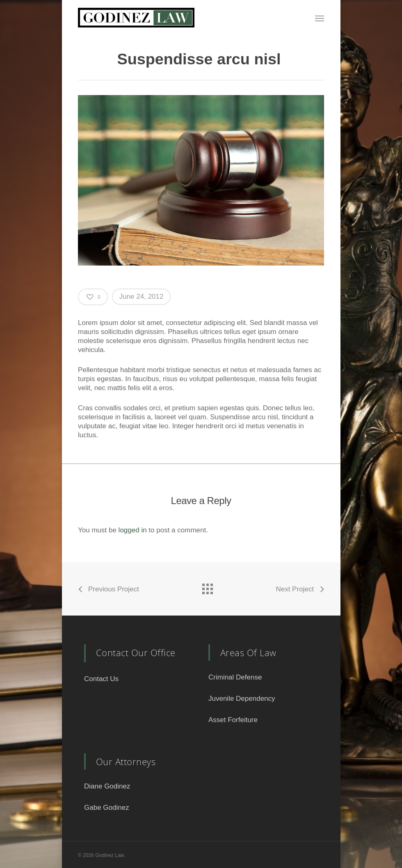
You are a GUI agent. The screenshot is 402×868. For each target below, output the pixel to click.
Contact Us (101, 679)
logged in (133, 530)
